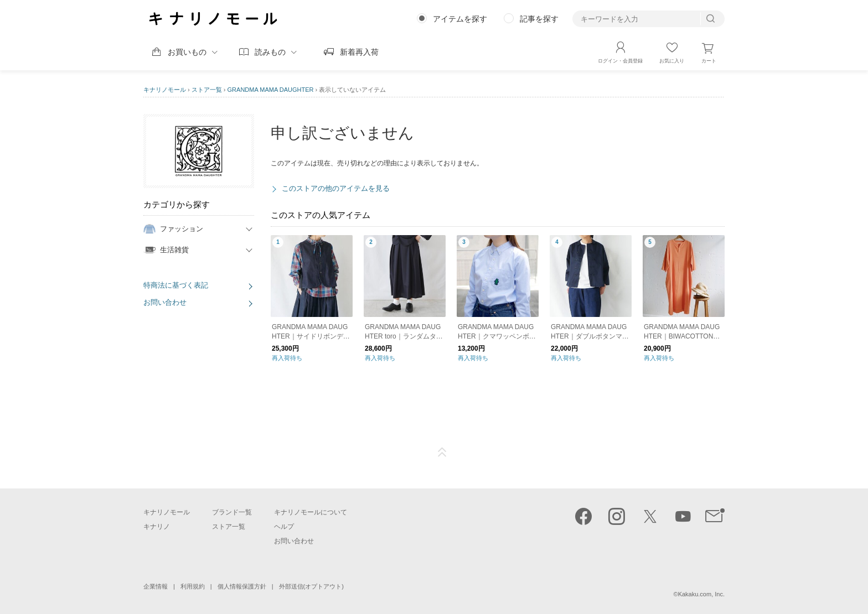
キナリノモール (165, 90)
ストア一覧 (207, 90)
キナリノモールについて (311, 512)
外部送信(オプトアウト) (311, 586)
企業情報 (156, 586)
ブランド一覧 (232, 512)
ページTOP (442, 452)
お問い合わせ (165, 302)
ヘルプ (284, 527)
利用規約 (193, 586)
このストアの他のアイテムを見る (336, 188)
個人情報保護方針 (242, 586)
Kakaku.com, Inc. (701, 594)
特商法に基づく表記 (176, 285)
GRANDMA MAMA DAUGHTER (271, 90)
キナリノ (157, 527)
